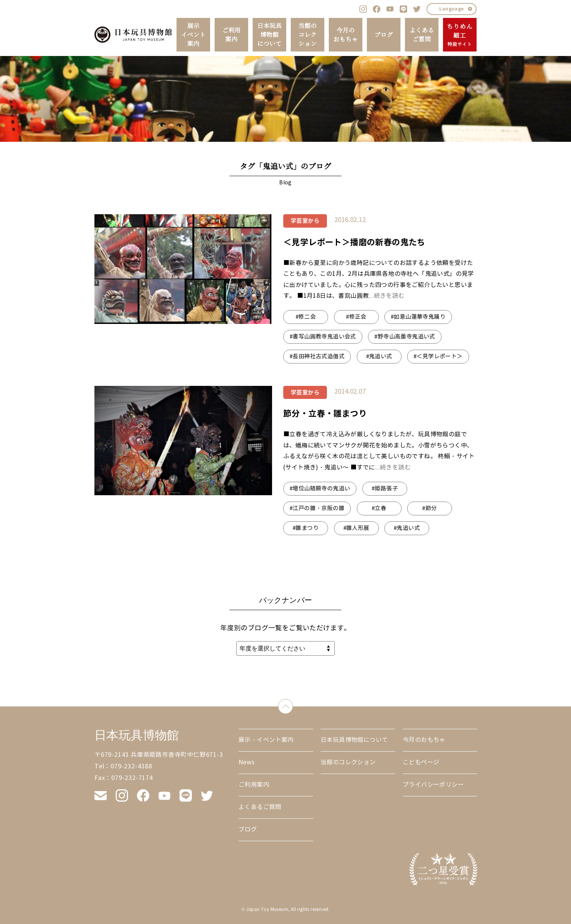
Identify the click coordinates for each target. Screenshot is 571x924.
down (293, 705)
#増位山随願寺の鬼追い (320, 488)
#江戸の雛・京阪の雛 (317, 508)
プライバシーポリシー (433, 785)
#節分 (429, 508)
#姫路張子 (385, 488)
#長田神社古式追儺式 (317, 356)
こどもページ (421, 762)
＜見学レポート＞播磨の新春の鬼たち (354, 242)
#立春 (379, 508)
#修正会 (356, 317)
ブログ (383, 35)
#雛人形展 (356, 528)
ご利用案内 (231, 35)
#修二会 (306, 317)
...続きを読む (386, 296)
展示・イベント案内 (266, 740)
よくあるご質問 (422, 35)
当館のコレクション (307, 35)
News (247, 762)
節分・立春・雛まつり (325, 413)
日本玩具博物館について (269, 35)
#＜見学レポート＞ (438, 356)
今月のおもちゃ (346, 35)
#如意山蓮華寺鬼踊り (418, 317)
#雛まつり (306, 528)
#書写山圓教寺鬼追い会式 (323, 337)
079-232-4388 (131, 766)
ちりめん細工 (460, 35)
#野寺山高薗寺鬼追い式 (405, 337)
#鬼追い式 (379, 356)
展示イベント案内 (193, 35)
